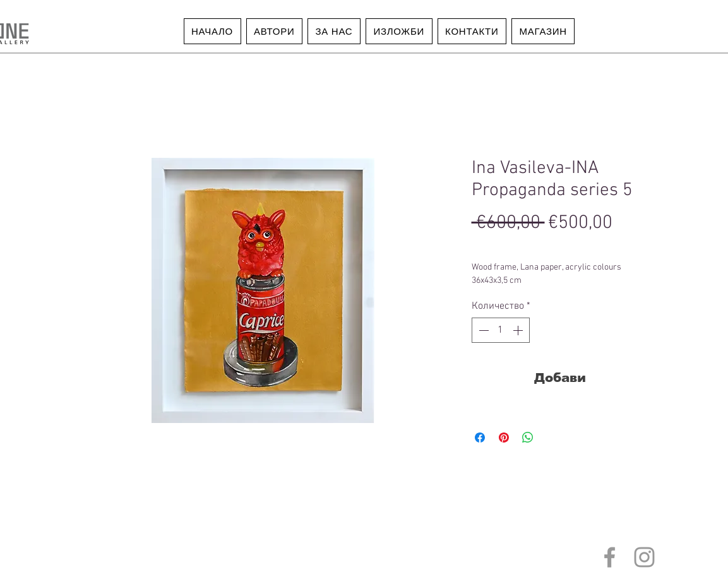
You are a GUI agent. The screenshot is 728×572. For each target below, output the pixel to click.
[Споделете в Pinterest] (504, 438)
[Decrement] (482, 330)
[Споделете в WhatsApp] (528, 438)
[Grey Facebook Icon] (610, 557)
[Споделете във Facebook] (480, 438)
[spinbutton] (501, 330)
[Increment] (519, 330)
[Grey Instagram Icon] (644, 557)
